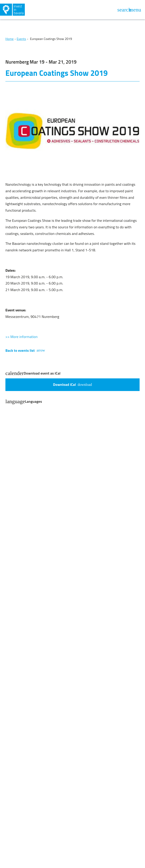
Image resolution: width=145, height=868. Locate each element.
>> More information (22, 337)
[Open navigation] (135, 10)
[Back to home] (36, 10)
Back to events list (25, 350)
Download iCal (72, 384)
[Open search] (124, 10)
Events (21, 39)
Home (9, 39)
